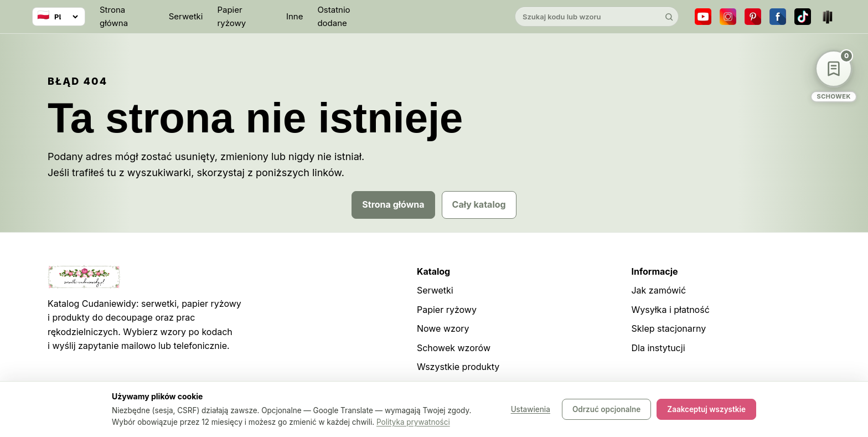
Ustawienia (531, 409)
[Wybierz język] (59, 17)
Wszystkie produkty (458, 367)
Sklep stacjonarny (668, 328)
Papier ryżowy (231, 16)
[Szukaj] (669, 17)
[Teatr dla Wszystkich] (828, 17)
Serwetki (186, 16)
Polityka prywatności (413, 422)
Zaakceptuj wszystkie (706, 409)
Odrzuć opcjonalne (606, 409)
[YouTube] (703, 17)
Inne (295, 16)
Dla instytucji (658, 348)
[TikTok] (803, 17)
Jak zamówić (658, 290)
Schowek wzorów (454, 348)
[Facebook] (778, 17)
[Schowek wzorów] (834, 76)
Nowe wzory (443, 328)
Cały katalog (479, 204)
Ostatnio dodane (334, 16)
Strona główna (114, 16)
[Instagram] (728, 17)
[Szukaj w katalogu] (587, 17)
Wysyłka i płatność (670, 310)
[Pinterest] (753, 17)
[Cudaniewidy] (434, 17)
